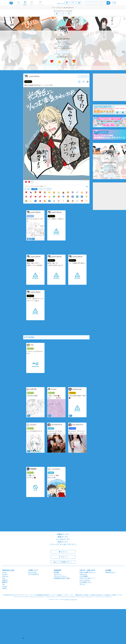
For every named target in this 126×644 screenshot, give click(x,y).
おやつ (41, 189)
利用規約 (56, 572)
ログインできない (85, 580)
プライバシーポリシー (60, 576)
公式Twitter (83, 574)
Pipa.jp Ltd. (74, 599)
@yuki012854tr (63, 42)
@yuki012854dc (63, 46)
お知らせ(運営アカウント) (87, 572)
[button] (23, 638)
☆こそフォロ (63, 52)
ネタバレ (28, 82)
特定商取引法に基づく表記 (62, 578)
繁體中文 (5, 582)
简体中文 (5, 580)
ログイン (63, 552)
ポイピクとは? (32, 572)
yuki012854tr (63, 39)
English (4, 572)
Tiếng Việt (5, 576)
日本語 (4, 588)
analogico (67, 599)
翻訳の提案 (11, 570)
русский (5, 586)
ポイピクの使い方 (33, 574)
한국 (4, 578)
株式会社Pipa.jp (110, 572)
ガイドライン (58, 574)
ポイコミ (82, 584)
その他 (48, 189)
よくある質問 (84, 576)
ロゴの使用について (86, 582)
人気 (34, 189)
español (5, 574)
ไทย (3, 584)
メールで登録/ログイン (63, 562)
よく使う (27, 189)
